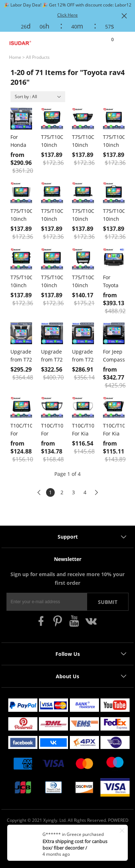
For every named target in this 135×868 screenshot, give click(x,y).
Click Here (67, 15)
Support (68, 537)
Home (15, 57)
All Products (38, 57)
